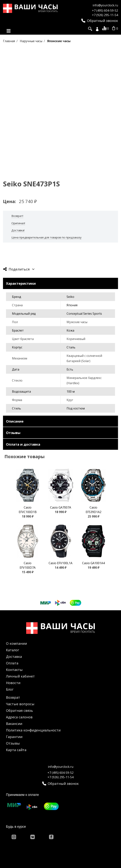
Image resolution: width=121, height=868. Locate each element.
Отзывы (13, 743)
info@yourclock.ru (105, 5)
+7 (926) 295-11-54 (105, 15)
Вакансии (14, 724)
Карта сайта (16, 750)
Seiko (70, 297)
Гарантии (14, 737)
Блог (10, 689)
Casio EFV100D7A (28, 565)
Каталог (13, 650)
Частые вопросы (20, 704)
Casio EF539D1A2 (94, 510)
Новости (13, 683)
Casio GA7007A (61, 507)
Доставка (14, 657)
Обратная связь (19, 710)
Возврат (13, 697)
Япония (72, 305)
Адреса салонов (19, 717)
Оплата (12, 663)
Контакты (14, 670)
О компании (16, 643)
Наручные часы (31, 41)
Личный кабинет (20, 676)
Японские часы (59, 41)
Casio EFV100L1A (60, 563)
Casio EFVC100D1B (28, 510)
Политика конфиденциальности (33, 730)
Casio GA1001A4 (93, 563)
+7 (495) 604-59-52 (105, 10)
